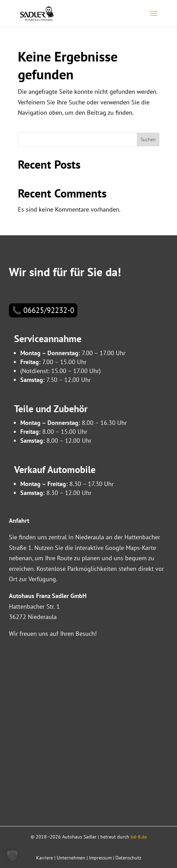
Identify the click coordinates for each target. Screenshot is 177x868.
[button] (12, 856)
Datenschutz (128, 858)
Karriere (45, 858)
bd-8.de (139, 837)
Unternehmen (71, 858)
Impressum (100, 858)
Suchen (148, 139)
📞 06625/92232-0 (43, 310)
